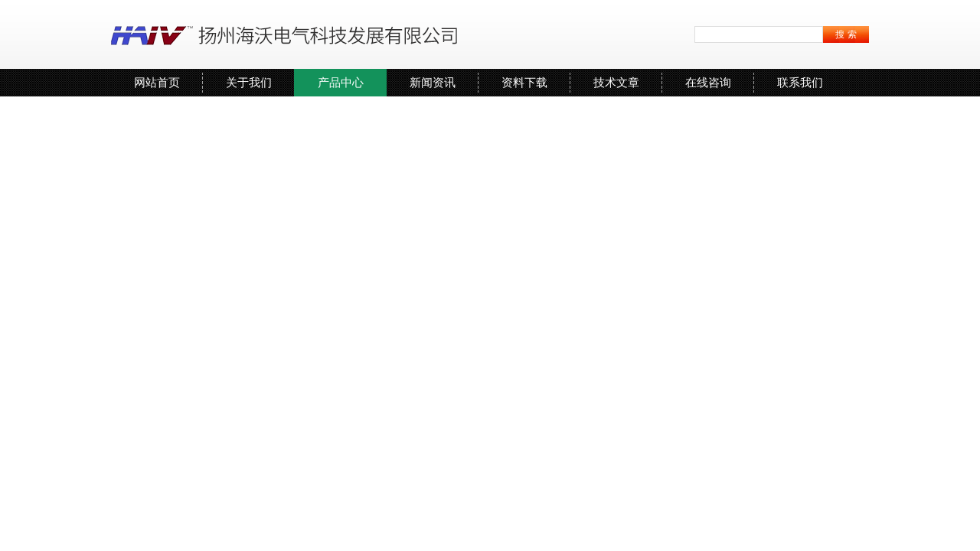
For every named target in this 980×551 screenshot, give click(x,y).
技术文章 (616, 82)
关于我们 (249, 82)
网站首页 (157, 82)
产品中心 (341, 82)
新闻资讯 (433, 82)
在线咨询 (708, 82)
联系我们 (800, 82)
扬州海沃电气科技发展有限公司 (287, 34)
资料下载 (524, 82)
